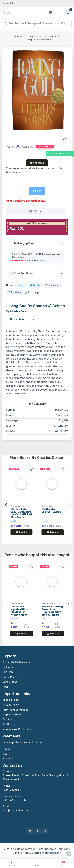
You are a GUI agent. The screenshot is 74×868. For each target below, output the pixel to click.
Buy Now (21, 532)
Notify (37, 191)
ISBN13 (11, 431)
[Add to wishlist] (64, 139)
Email (22, 285)
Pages (10, 415)
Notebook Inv (53, 853)
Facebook (15, 292)
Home (18, 36)
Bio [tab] (33, 319)
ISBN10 (11, 426)
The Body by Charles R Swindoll (52, 511)
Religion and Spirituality (39, 40)
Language (12, 420)
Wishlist (36, 211)
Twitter (35, 285)
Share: (10, 285)
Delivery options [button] (22, 243)
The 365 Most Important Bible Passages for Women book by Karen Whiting (19, 612)
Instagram (52, 285)
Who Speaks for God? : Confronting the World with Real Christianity (21, 513)
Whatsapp (32, 292)
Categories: (33, 36)
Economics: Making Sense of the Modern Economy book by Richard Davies (52, 612)
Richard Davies (48, 603)
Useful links (8, 3)
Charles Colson (17, 506)
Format (11, 410)
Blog (5, 687)
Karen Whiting (17, 603)
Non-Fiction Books (52, 36)
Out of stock (37, 163)
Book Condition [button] (21, 273)
